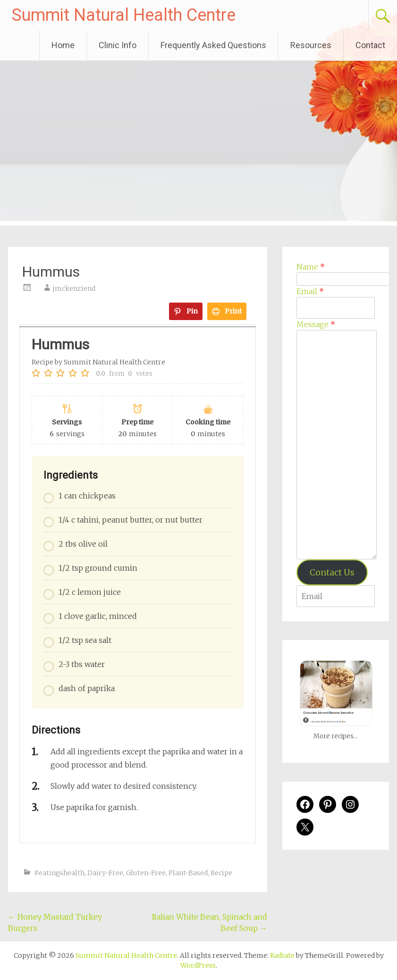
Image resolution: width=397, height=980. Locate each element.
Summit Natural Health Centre (124, 15)
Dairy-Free (105, 873)
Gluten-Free (146, 873)
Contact (370, 45)
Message (316, 324)
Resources (311, 45)
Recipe (221, 873)
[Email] (336, 308)
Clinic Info (118, 45)
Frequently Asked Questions (213, 45)
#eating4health (59, 873)
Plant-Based (188, 873)
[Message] (337, 445)
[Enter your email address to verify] (336, 596)
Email (310, 291)
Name (311, 267)
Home (63, 45)
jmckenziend (74, 288)
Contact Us (332, 572)
